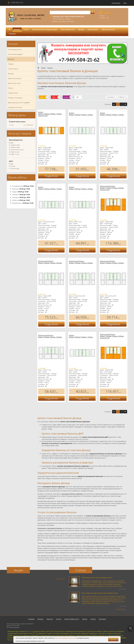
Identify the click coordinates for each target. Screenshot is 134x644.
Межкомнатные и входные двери (45, 30)
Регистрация (116, 3)
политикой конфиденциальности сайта (66, 638)
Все (12, 143)
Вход (125, 3)
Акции (85, 619)
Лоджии (21, 64)
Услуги (26, 30)
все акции (60, 578)
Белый (13, 166)
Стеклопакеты (21, 69)
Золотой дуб (15, 169)
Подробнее (51, 176)
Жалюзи (21, 74)
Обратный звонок (108, 30)
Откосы (21, 88)
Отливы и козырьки (21, 98)
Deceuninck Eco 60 (17, 150)
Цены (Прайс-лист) (68, 30)
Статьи (93, 619)
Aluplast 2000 (15, 145)
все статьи (121, 609)
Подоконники (21, 93)
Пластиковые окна (21, 49)
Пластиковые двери (21, 54)
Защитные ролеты (21, 78)
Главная (31, 619)
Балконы (50, 68)
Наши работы (93, 30)
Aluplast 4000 (15, 147)
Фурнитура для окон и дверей (21, 103)
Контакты (12, 34)
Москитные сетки (21, 83)
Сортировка (111, 97)
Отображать (122, 97)
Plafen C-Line (15, 152)
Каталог (17, 30)
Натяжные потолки (21, 107)
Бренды (81, 30)
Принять (113, 640)
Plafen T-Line (15, 154)
